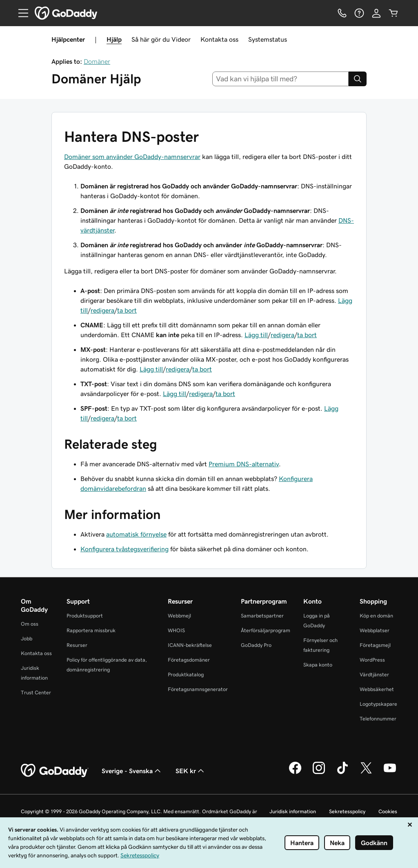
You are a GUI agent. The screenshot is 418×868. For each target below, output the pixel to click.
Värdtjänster (374, 674)
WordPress (372, 660)
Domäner (97, 61)
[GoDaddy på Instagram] (319, 773)
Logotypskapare (378, 704)
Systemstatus (268, 39)
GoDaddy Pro (256, 645)
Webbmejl (179, 616)
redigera (102, 310)
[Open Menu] (20, 13)
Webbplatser (375, 630)
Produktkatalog (186, 674)
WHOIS (176, 630)
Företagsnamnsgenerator (198, 689)
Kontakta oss (219, 39)
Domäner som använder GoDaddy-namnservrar (132, 157)
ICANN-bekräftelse (190, 645)
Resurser (77, 645)
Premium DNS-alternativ (244, 464)
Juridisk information (293, 811)
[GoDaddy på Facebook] (295, 773)
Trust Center (36, 692)
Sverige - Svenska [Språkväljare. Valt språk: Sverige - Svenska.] (132, 771)
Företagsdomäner (189, 660)
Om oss (30, 624)
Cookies (388, 811)
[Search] (358, 79)
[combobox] (281, 79)
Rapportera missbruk (91, 630)
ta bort (127, 310)
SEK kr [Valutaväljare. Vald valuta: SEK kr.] (191, 771)
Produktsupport (85, 616)
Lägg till (256, 335)
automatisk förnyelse (136, 534)
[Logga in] (376, 13)
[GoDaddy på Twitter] (366, 773)
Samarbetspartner (262, 616)
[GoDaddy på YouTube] (390, 773)
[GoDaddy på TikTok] (342, 773)
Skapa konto (318, 665)
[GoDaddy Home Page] (55, 771)
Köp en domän (376, 616)
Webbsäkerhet (377, 689)
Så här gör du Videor (161, 39)
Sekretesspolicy (347, 811)
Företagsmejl (375, 645)
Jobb (27, 639)
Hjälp (114, 39)
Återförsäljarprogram (266, 630)
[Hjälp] (359, 13)
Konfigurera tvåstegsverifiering (125, 549)
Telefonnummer (378, 719)
